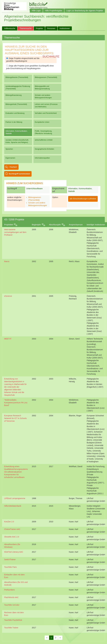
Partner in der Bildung (14, 122)
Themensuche (26, 28)
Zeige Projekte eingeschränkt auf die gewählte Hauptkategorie (23, 60)
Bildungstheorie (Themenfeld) (17, 77)
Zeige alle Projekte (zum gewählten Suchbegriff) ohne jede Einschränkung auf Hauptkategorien (30, 67)
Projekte (39, 28)
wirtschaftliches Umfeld (44, 140)
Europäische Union (42, 122)
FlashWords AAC (11, 597)
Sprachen (9, 149)
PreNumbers (10, 590)
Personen (51, 28)
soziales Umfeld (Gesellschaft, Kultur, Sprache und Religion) (17, 141)
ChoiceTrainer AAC (12, 529)
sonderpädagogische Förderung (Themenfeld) (18, 87)
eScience (8, 296)
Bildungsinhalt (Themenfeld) (16, 104)
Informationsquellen (42, 158)
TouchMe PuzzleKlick (13, 620)
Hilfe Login (36, 11)
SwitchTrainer (10, 559)
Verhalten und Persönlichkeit (46, 113)
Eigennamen (10, 158)
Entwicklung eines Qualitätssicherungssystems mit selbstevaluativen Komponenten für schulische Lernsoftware (16, 472)
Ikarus (7, 261)
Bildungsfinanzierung (14, 95)
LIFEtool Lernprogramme (15, 498)
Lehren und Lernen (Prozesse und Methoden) (46, 105)
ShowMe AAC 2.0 (12, 537)
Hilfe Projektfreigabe (54, 11)
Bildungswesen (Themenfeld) (46, 77)
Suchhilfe (51, 56)
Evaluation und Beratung (15, 113)
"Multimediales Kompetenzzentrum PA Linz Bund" (16, 403)
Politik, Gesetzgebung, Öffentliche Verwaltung (43, 132)
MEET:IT (8, 339)
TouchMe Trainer (11, 628)
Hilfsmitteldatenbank (13, 506)
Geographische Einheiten (44, 149)
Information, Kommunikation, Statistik (17, 132)
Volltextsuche (10, 28)
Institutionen (65, 28)
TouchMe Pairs (10, 567)
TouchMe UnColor (12, 605)
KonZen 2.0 (9, 522)
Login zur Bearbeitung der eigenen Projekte (85, 11)
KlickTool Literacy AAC (14, 552)
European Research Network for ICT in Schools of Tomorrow (15, 418)
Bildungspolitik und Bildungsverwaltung (42, 87)
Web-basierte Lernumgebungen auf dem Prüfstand (15, 232)
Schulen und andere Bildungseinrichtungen (43, 96)
